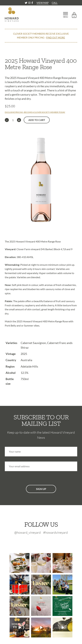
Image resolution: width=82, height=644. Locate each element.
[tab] (41, 233)
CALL (55, 3)
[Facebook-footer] (49, 541)
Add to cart (37, 120)
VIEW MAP (43, 3)
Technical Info (15, 333)
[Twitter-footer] (35, 541)
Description (13, 233)
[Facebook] (32, 3)
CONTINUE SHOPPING (18, 48)
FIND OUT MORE (56, 38)
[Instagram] (30, 3)
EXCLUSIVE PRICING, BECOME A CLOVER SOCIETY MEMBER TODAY (35, 112)
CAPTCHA (11, 478)
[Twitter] (26, 3)
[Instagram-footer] (42, 541)
